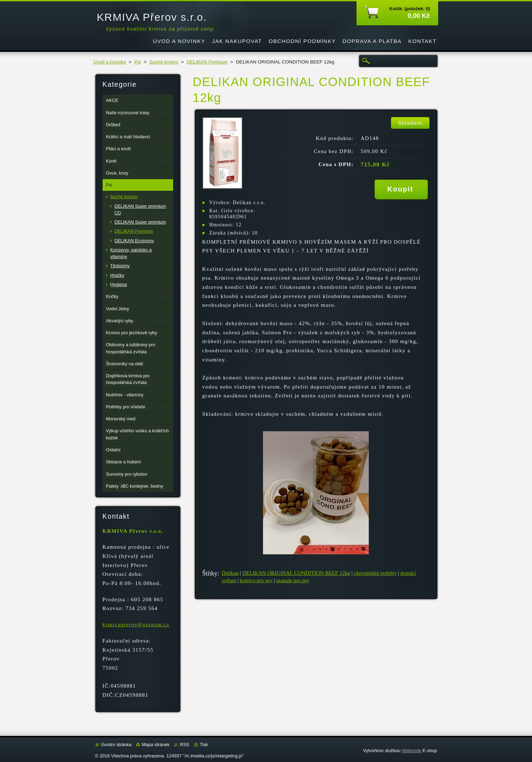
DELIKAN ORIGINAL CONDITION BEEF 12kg (296, 573)
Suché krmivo (164, 62)
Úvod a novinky (110, 62)
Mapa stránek (155, 745)
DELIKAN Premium (207, 62)
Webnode (412, 751)
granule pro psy (293, 580)
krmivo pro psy (256, 580)
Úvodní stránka (116, 745)
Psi (138, 62)
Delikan (230, 573)
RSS (185, 745)
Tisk (204, 745)
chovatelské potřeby (375, 573)
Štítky (210, 573)
